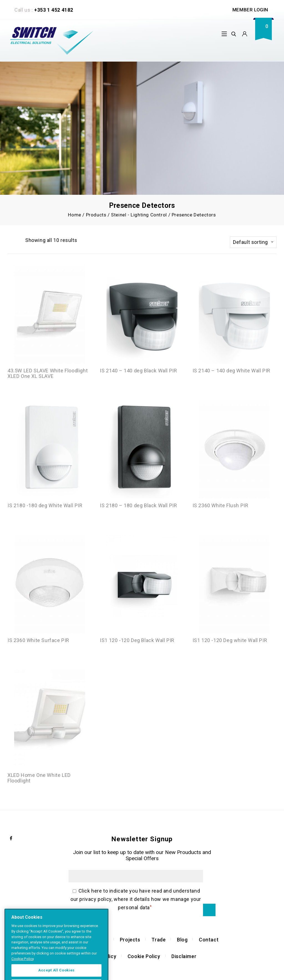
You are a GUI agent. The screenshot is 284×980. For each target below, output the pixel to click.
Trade (159, 940)
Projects (130, 940)
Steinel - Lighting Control (139, 215)
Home (74, 215)
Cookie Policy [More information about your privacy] (23, 974)
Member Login (250, 10)
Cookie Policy (144, 956)
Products (96, 215)
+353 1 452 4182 (54, 10)
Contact (209, 940)
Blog (182, 940)
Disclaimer (184, 956)
